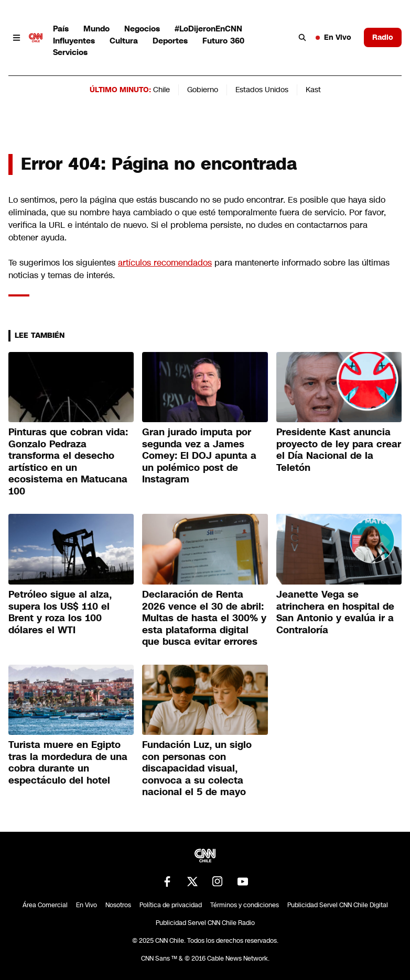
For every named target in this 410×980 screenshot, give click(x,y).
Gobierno (203, 90)
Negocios (142, 29)
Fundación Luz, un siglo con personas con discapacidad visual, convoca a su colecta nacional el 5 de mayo (197, 768)
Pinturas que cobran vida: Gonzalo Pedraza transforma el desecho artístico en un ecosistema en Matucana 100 (68, 462)
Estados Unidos (262, 90)
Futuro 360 (223, 41)
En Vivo (333, 37)
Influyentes (74, 41)
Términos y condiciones (245, 905)
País (61, 29)
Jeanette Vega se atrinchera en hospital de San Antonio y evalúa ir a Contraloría (335, 612)
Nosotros (118, 905)
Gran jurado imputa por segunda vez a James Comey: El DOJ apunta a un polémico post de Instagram (199, 456)
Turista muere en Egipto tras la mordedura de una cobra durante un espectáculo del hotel (68, 763)
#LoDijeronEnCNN (208, 29)
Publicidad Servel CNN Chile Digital (338, 905)
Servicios (70, 52)
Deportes (170, 41)
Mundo (96, 29)
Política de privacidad (171, 905)
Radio (383, 37)
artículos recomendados (165, 263)
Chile (161, 90)
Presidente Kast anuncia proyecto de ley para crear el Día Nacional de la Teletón (339, 450)
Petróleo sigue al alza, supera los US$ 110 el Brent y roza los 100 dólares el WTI (60, 612)
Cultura (124, 41)
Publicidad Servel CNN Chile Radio (205, 923)
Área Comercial (45, 905)
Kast (313, 90)
